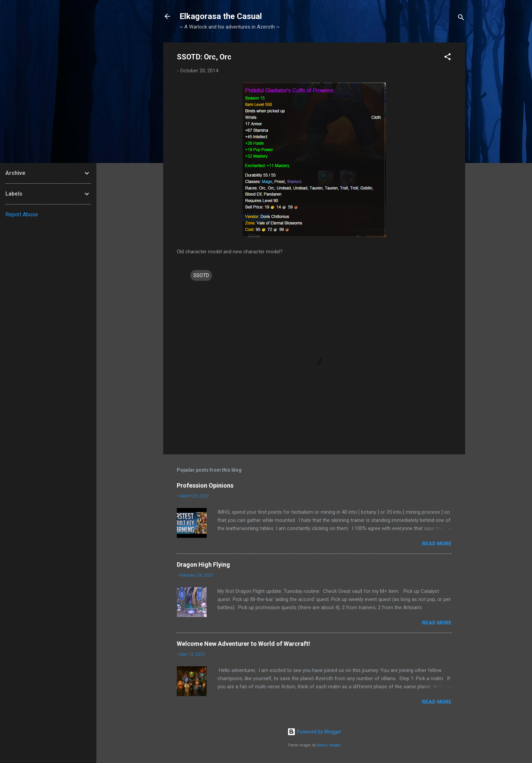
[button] (448, 58)
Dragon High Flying (203, 565)
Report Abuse (22, 214)
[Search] (461, 19)
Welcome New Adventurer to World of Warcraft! (243, 644)
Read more (437, 544)
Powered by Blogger (314, 732)
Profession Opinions (205, 485)
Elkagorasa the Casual (221, 16)
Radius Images (329, 745)
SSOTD (201, 275)
